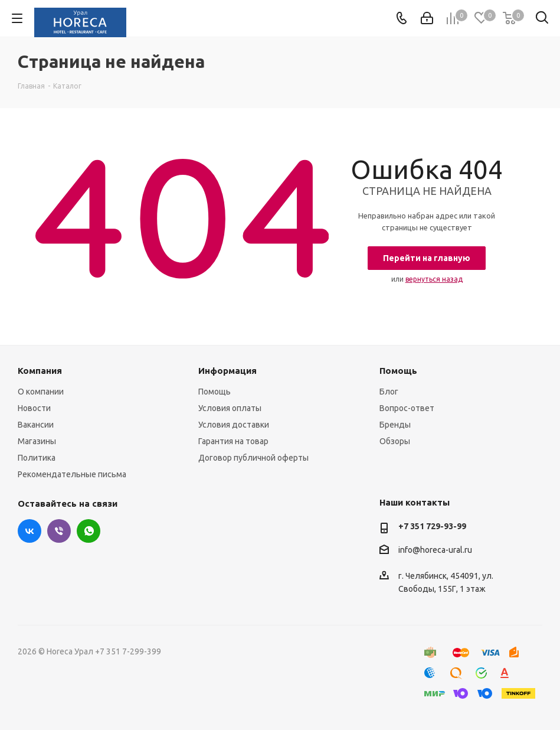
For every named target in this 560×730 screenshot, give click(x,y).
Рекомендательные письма (72, 474)
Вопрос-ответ (407, 408)
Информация (227, 371)
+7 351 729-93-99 (432, 526)
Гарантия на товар (233, 441)
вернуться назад (434, 279)
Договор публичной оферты (253, 458)
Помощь (214, 392)
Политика (37, 458)
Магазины (37, 441)
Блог (389, 392)
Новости (34, 408)
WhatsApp (89, 531)
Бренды (395, 425)
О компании (41, 392)
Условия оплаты (230, 408)
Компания (40, 371)
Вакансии (36, 425)
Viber (59, 531)
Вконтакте (30, 531)
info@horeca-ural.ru (435, 550)
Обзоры (395, 441)
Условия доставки (234, 425)
